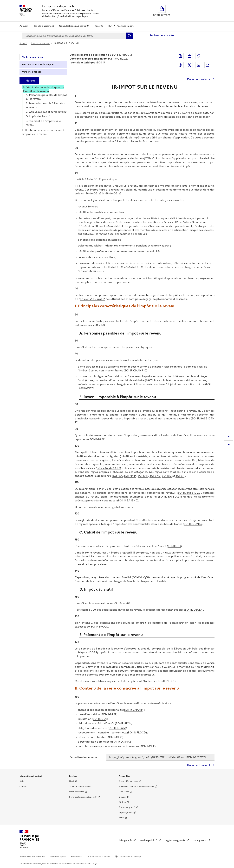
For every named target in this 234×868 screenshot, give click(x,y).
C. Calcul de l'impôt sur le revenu (46, 112)
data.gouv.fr (200, 840)
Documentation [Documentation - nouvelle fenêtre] (77, 792)
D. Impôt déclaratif (38, 116)
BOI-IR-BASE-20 (169, 497)
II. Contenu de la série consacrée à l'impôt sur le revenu (43, 132)
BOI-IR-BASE (97, 439)
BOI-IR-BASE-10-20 (189, 493)
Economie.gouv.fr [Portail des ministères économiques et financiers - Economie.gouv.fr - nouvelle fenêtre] (127, 807)
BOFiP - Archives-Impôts (121, 26)
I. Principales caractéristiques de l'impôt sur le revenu (44, 89)
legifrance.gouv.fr (176, 840)
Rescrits (99, 26)
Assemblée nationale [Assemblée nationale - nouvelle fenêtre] (129, 781)
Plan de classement (40, 43)
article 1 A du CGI (87, 179)
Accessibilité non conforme (33, 857)
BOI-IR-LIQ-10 (141, 577)
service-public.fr (149, 840)
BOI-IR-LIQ (174, 546)
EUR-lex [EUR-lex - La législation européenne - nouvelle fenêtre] (123, 802)
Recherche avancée (162, 35)
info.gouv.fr (126, 840)
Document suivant (199, 79)
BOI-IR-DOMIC (193, 524)
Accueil (24, 26)
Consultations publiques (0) (74, 26)
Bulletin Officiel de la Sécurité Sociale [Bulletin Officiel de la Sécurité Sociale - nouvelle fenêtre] (136, 786)
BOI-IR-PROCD (99, 627)
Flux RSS (73, 781)
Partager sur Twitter (189, 65)
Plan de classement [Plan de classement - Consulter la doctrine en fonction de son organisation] (43, 26)
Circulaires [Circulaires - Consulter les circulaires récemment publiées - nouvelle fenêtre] (124, 792)
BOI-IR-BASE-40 (128, 500)
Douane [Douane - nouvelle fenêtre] (123, 797)
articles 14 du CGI (109, 267)
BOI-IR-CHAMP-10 (135, 370)
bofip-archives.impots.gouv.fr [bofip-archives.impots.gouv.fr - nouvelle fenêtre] (83, 797)
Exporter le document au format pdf (180, 56)
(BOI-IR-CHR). (148, 746)
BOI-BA (180, 476)
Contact (23, 786)
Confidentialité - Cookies (99, 857)
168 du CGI (111, 193)
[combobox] (74, 36)
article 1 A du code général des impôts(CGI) (123, 158)
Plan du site (77, 857)
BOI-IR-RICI (123, 723)
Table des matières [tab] (32, 57)
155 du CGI (133, 267)
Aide (22, 781)
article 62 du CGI (107, 468)
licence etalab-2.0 (86, 864)
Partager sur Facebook (180, 65)
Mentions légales (58, 857)
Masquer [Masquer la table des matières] (31, 81)
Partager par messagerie (208, 65)
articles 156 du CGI (87, 193)
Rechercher (129, 36)
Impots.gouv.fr (126, 813)
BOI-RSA (118, 476)
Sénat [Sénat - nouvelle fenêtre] (122, 818)
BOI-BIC (167, 476)
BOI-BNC (155, 476)
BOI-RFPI (143, 476)
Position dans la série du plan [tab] (38, 65)
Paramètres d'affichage (130, 857)
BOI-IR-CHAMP (133, 710)
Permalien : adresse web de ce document (199, 56)
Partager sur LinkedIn (199, 65)
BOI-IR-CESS (115, 737)
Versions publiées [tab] (32, 72)
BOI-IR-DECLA (194, 610)
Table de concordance (80, 786)
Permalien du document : (85, 757)
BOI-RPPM (130, 476)
